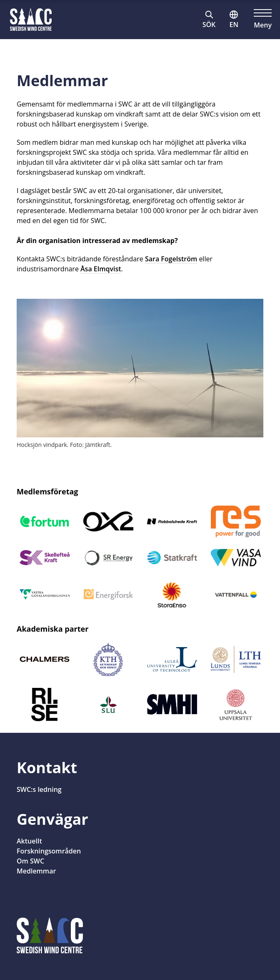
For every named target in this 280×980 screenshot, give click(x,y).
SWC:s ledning (39, 789)
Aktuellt (29, 841)
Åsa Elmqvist (101, 269)
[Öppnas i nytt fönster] (44, 521)
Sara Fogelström (171, 259)
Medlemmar (36, 871)
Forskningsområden (49, 851)
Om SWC (30, 861)
